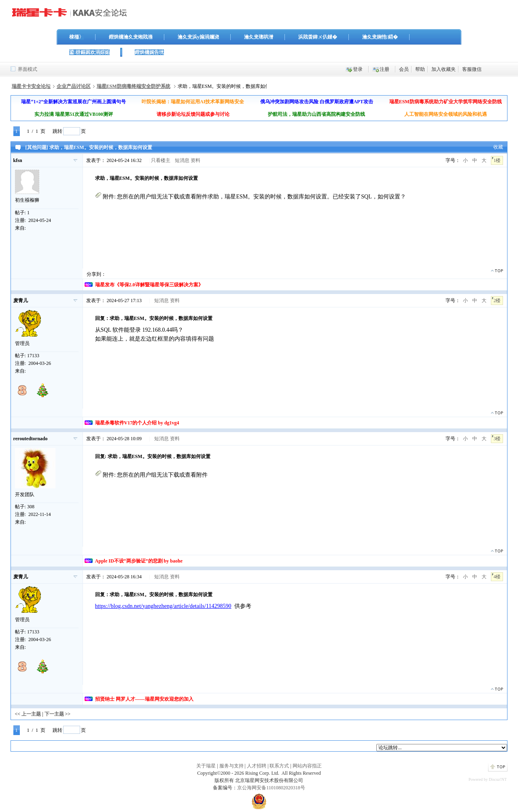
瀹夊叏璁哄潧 (259, 37)
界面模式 (28, 69)
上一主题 (31, 714)
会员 (404, 69)
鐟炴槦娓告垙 (149, 52)
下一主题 (54, 714)
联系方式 (279, 766)
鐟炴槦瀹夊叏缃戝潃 (131, 37)
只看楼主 (161, 160)
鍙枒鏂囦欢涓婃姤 (89, 52)
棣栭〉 (76, 37)
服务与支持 (231, 766)
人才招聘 (257, 766)
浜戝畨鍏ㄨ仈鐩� (318, 37)
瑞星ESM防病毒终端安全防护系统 (134, 86)
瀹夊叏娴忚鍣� (380, 37)
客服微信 (472, 69)
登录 (358, 69)
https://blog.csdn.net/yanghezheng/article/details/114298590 (163, 606)
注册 (384, 69)
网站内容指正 (307, 766)
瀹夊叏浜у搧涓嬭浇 (198, 37)
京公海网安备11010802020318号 (271, 788)
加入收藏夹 (444, 69)
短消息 (182, 160)
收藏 (498, 147)
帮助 (420, 69)
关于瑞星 (206, 766)
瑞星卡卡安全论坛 (31, 86)
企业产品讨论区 (74, 86)
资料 (195, 160)
